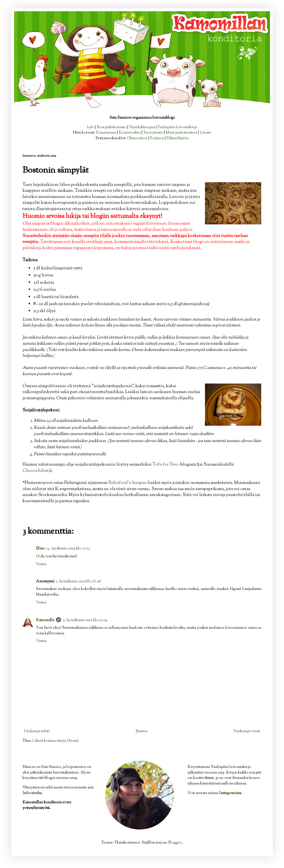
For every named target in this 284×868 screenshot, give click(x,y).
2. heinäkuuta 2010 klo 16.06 (79, 581)
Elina (40, 549)
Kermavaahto (130, 133)
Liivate (205, 133)
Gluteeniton (137, 138)
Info (91, 127)
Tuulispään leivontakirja (177, 127)
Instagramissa (230, 793)
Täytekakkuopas (142, 127)
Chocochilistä (36, 471)
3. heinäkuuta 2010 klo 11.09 (85, 620)
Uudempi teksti (37, 731)
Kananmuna (106, 133)
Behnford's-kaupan (128, 483)
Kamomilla (45, 620)
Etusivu (141, 731)
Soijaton (157, 138)
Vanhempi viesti (247, 731)
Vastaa (41, 564)
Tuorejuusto (153, 133)
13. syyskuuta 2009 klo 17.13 (68, 549)
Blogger (175, 843)
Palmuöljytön (178, 138)
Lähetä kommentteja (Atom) (56, 741)
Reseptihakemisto (111, 127)
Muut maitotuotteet (181, 133)
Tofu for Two (165, 465)
